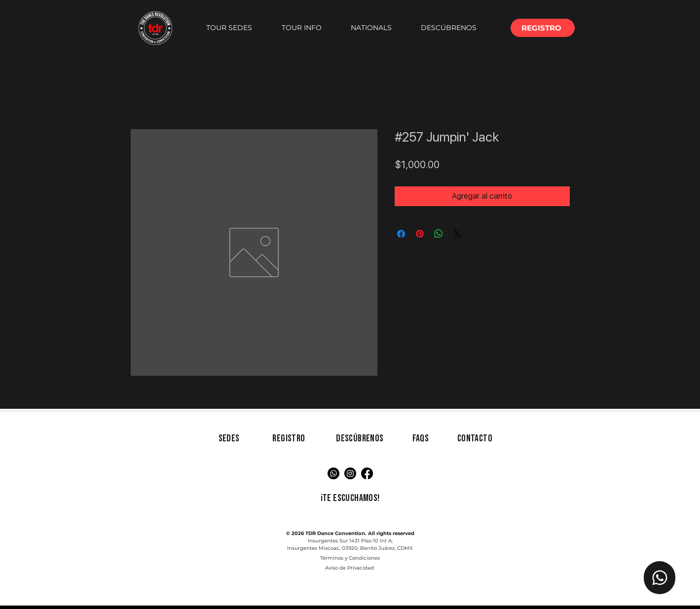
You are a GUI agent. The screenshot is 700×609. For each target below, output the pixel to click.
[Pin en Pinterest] (420, 234)
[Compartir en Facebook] (401, 234)
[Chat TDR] (660, 578)
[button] (229, 28)
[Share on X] (457, 234)
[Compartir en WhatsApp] (439, 234)
